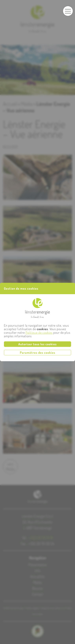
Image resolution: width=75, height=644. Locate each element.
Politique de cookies (39, 333)
